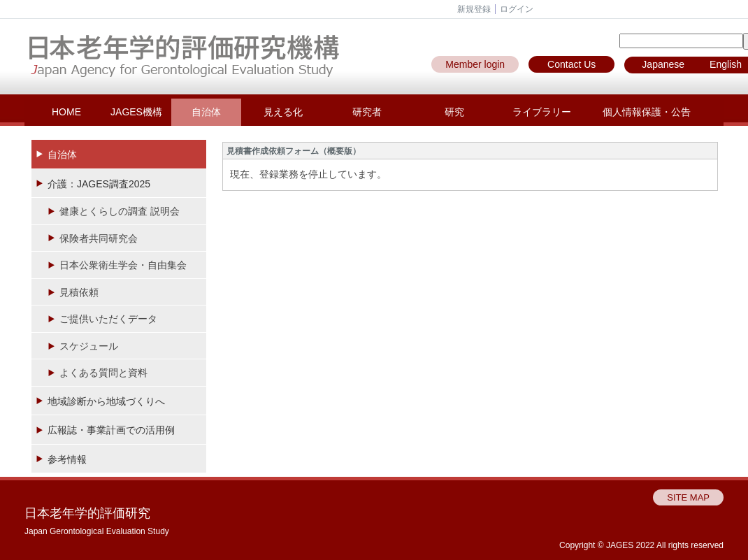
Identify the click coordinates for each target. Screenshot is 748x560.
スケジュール (89, 346)
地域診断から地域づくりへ (106, 401)
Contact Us (571, 64)
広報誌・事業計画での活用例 (111, 430)
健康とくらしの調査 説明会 (120, 211)
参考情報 (67, 459)
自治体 (206, 112)
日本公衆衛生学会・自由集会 (123, 265)
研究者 (367, 112)
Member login (475, 64)
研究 (454, 112)
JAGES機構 (136, 112)
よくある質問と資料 (103, 373)
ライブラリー (542, 112)
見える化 (283, 112)
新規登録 (474, 9)
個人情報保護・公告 (647, 112)
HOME (66, 112)
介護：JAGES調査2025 (99, 184)
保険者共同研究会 (99, 238)
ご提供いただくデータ (108, 319)
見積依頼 (79, 292)
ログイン (517, 9)
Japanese (663, 64)
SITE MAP (688, 497)
